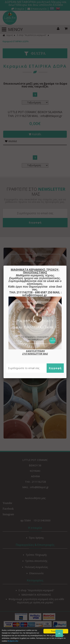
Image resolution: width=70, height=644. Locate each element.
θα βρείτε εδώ (13, 641)
